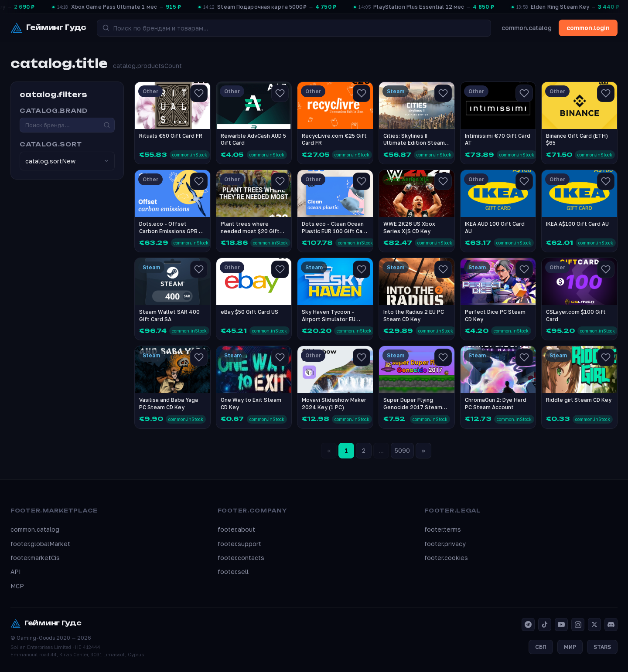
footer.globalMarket (40, 544)
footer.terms (443, 529)
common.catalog (527, 28)
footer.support (239, 544)
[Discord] (611, 624)
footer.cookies (446, 558)
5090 (402, 450)
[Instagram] (578, 624)
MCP (17, 586)
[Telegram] (528, 624)
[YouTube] (561, 624)
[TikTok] (545, 624)
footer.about (236, 529)
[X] (594, 624)
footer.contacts (241, 558)
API (16, 572)
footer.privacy (445, 544)
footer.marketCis (35, 558)
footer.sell (233, 572)
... (381, 450)
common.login (588, 28)
